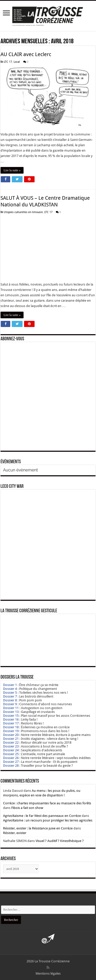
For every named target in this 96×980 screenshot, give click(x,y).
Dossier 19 (11, 731)
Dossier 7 (10, 696)
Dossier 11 (11, 708)
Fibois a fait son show (27, 808)
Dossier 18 (11, 727)
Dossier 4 (10, 689)
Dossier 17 (11, 723)
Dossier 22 (11, 742)
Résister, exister (15, 833)
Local (17, 62)
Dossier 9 (10, 704)
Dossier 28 (11, 766)
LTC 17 (8, 62)
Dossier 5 (10, 693)
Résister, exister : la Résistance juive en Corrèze (38, 828)
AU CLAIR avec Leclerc (26, 54)
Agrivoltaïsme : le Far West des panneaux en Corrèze (42, 816)
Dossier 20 (11, 735)
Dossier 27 (11, 762)
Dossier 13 (11, 712)
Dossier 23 (11, 746)
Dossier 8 (10, 700)
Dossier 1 (10, 685)
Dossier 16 (11, 719)
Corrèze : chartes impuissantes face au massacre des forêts (47, 803)
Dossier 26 (11, 758)
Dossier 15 (11, 716)
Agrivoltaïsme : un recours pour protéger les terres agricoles (48, 820)
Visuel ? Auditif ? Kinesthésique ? (60, 841)
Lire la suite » (12, 170)
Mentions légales (48, 973)
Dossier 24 (11, 750)
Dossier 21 (11, 739)
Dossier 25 (11, 754)
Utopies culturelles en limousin (23, 212)
